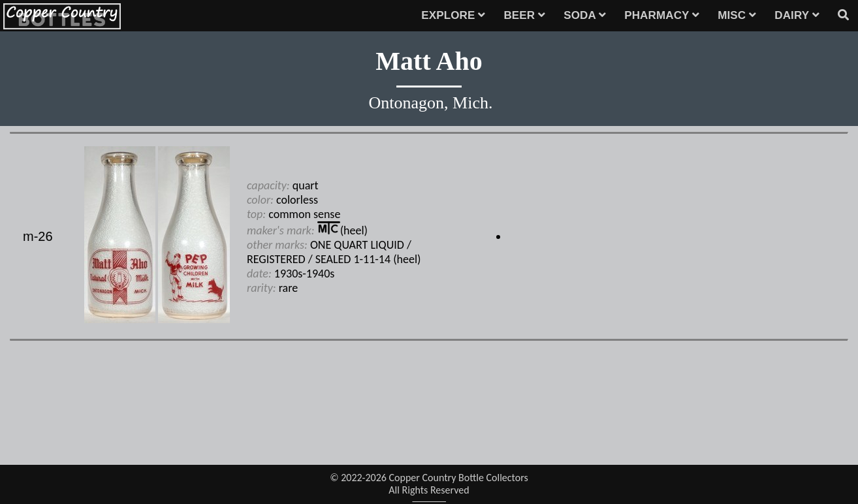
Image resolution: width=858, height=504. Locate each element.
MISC (737, 15)
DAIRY (797, 15)
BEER (524, 15)
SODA (585, 15)
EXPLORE (453, 15)
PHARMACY (662, 15)
